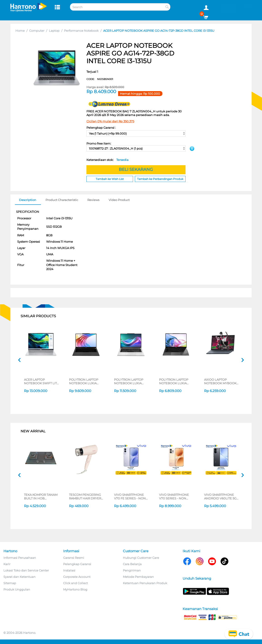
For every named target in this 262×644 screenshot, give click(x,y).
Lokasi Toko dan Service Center (26, 570)
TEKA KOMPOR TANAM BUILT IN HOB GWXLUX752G (41, 496)
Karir (7, 564)
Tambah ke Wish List (110, 179)
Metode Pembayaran (138, 577)
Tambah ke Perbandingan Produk (160, 179)
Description (28, 200)
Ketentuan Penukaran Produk (145, 583)
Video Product (119, 200)
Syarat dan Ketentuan (19, 577)
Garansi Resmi (74, 558)
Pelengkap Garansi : (101, 128)
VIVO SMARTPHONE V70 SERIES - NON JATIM (174, 496)
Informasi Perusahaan (20, 558)
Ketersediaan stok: (107, 160)
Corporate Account (77, 577)
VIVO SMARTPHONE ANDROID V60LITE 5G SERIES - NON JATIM (220, 496)
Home (20, 31)
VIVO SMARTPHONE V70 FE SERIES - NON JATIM (130, 496)
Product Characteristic (62, 200)
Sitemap (10, 583)
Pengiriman (132, 570)
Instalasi (69, 570)
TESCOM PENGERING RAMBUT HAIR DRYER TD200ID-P (85, 496)
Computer (37, 31)
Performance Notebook (81, 31)
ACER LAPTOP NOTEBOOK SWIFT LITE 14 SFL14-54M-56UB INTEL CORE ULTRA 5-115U (41, 381)
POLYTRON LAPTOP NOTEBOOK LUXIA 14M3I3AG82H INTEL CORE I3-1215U (174, 381)
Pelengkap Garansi (77, 564)
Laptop (54, 31)
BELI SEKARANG (136, 169)
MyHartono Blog (75, 589)
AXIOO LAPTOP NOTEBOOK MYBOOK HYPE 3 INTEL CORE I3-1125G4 (221, 381)
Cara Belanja (132, 564)
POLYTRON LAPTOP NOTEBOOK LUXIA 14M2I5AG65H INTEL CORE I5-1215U (84, 381)
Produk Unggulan (17, 589)
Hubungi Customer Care (141, 558)
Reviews (93, 200)
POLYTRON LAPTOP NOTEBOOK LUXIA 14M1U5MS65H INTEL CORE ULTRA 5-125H (129, 381)
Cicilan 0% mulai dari (110, 121)
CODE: (100, 79)
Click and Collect (75, 583)
